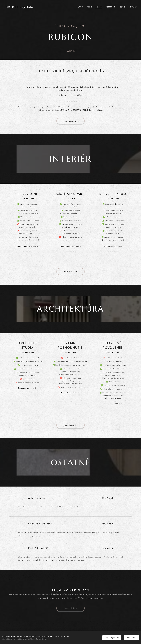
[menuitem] (81, 7)
